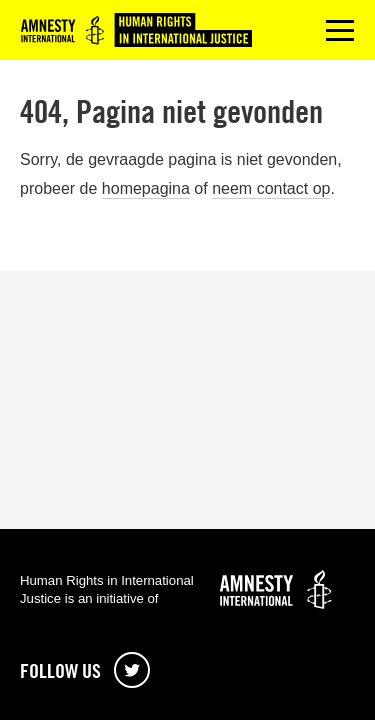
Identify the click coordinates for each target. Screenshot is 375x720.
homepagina (146, 188)
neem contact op (271, 188)
